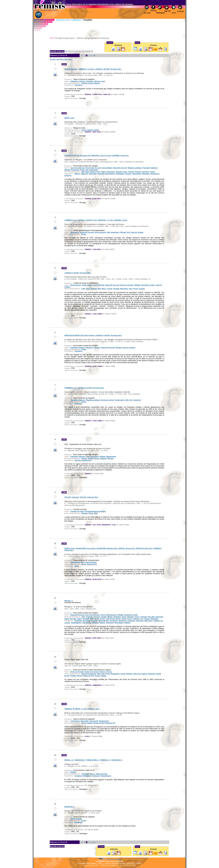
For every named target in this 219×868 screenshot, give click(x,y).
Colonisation (75, 721)
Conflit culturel (87, 285)
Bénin (118, 619)
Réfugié (82, 81)
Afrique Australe (101, 774)
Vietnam (131, 172)
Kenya (91, 83)
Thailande (151, 674)
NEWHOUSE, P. (80, 760)
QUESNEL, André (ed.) (120, 156)
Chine (88, 289)
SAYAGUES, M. (117, 760)
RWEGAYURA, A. (93, 760)
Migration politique (135, 168)
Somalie (84, 83)
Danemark (159, 617)
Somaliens (78, 85)
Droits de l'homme (127, 285)
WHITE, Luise (69, 118)
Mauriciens (149, 621)
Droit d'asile (90, 168)
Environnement (100, 232)
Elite (127, 400)
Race (83, 562)
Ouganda (103, 458)
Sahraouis (140, 621)
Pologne (73, 676)
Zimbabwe (117, 617)
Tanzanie (97, 617)
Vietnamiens (137, 174)
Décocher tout (66, 59)
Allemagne (154, 619)
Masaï (77, 566)
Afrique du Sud (88, 676)
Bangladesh (115, 674)
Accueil (98, 168)
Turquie (147, 619)
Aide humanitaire (113, 232)
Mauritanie (111, 172)
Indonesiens (155, 174)
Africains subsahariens (83, 460)
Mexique (84, 513)
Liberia (97, 619)
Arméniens (110, 623)
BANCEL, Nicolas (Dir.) (127, 548)
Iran (142, 619)
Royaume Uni (92, 564)
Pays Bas (151, 617)
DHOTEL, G (69, 601)
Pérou (108, 674)
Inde (103, 674)
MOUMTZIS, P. (70, 807)
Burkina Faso (95, 172)
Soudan (91, 458)
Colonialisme (75, 562)
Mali (83, 172)
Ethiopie (97, 83)
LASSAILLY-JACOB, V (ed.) (87, 220)
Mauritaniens (110, 174)
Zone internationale (77, 168)
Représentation (91, 562)
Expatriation (94, 170)
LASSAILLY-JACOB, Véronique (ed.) (78, 156)
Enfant (73, 819)
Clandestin (90, 81)
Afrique (84, 458)
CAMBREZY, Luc (70, 220)
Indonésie (145, 172)
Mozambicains (104, 621)
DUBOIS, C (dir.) (94, 709)
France (130, 619)
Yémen (137, 617)
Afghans (95, 623)
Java (96, 513)
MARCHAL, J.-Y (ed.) (106, 220)
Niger (87, 172)
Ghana (124, 619)
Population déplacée (150, 168)
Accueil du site (62, 20)
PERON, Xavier (70, 548)
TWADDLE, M (69, 709)
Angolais (94, 621)
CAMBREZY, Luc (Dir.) (86, 69)
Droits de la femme (91, 672)
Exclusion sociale (107, 400)
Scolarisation (120, 400)
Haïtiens (127, 623)
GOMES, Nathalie (71, 69)
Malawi (110, 617)
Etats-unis (137, 674)
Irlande (103, 676)
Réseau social (100, 81)
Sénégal (119, 172)
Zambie (96, 130)
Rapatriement (111, 457)
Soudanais (131, 621)
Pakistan (136, 619)
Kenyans (128, 174)
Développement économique (95, 511)
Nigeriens (85, 174)
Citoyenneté (94, 721)
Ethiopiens (123, 621)
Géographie (75, 232)
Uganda (90, 130)
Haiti (99, 674)
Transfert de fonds (77, 511)
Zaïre (131, 289)
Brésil (80, 676)
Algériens (101, 174)
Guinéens (68, 176)
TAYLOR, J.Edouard (72, 497)
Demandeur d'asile (78, 170)
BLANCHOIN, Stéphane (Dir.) (107, 548)
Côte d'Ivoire (111, 619)
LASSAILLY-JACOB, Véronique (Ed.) (78, 273)
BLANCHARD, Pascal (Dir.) (86, 548)
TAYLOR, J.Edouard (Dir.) (89, 497)
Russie (67, 676)
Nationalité (84, 721)
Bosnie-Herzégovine (89, 674)
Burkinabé (93, 174)
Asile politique (107, 168)
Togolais (157, 621)
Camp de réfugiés (137, 232)
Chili (83, 289)
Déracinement (75, 285)
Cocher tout (55, 59)
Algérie (104, 172)
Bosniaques (119, 623)
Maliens (77, 174)
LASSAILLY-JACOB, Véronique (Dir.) (108, 69)
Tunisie (110, 289)
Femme (109, 672)
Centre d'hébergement (109, 615)
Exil (87, 170)
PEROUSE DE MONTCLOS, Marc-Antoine (79, 335)
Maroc (104, 289)
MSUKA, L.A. (69, 760)
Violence (102, 672)
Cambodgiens (76, 623)
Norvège (73, 619)
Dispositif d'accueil (120, 168)
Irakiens (102, 623)
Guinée (152, 172)
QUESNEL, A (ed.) (121, 220)
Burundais (86, 621)
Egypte (144, 674)
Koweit (158, 674)
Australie (144, 617)
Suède (67, 619)
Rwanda (138, 172)
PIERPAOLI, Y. (105, 760)
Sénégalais (120, 174)
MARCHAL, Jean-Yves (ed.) (102, 156)
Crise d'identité (99, 285)
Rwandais (146, 174)
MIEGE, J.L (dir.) (81, 709)
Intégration (74, 81)
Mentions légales (114, 859)
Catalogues (76, 20)
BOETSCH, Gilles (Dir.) (144, 548)
